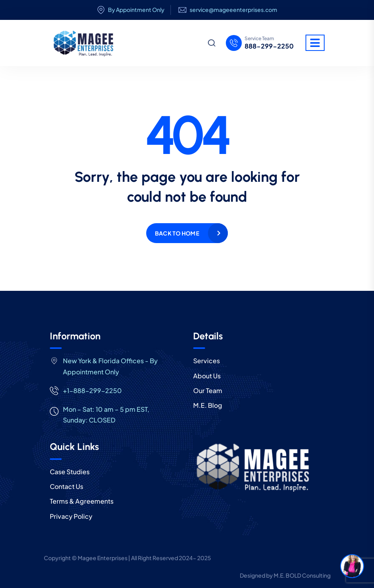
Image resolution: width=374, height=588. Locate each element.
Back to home (177, 233)
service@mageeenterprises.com (233, 10)
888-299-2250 (269, 46)
